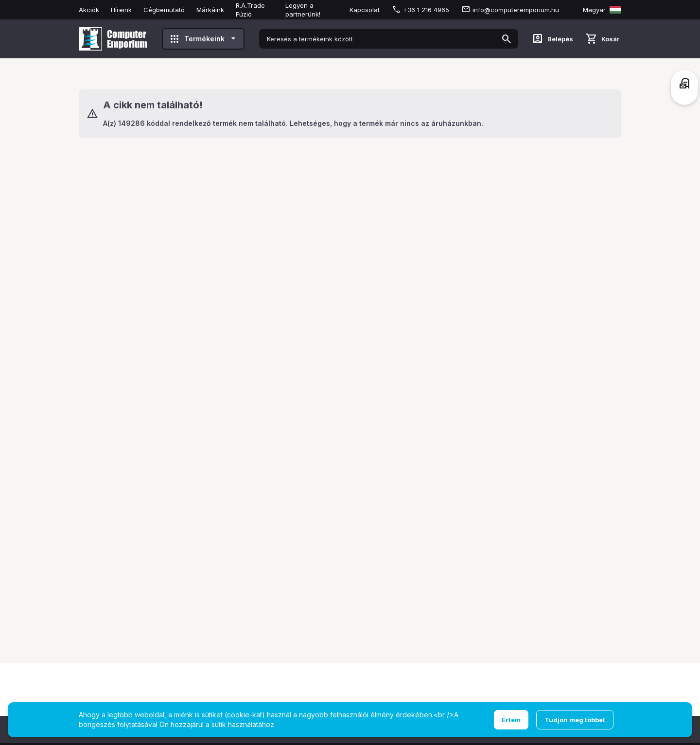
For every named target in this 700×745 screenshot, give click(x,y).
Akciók (89, 10)
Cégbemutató (164, 10)
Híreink (121, 10)
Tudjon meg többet (575, 720)
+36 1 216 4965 (426, 10)
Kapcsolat (365, 10)
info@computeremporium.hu (516, 10)
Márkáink (210, 10)
